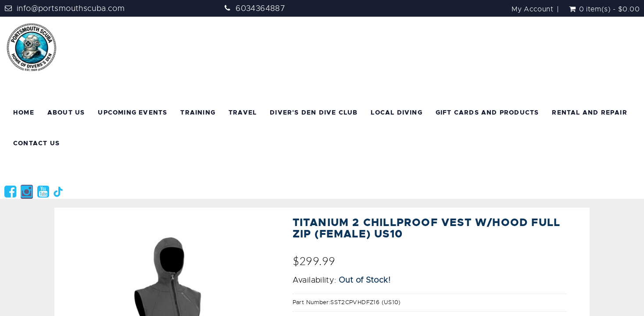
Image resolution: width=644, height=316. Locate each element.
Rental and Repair (589, 112)
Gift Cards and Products (487, 112)
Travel (243, 112)
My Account (532, 9)
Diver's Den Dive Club (314, 112)
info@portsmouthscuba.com (71, 8)
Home (24, 112)
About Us (66, 112)
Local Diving (396, 112)
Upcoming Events (132, 112)
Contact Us (36, 143)
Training (198, 112)
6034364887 (260, 8)
